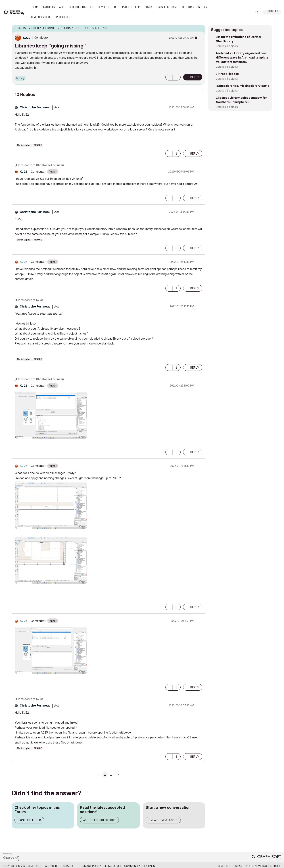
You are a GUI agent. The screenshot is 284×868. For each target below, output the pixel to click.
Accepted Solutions (99, 820)
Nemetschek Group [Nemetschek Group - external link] (268, 866)
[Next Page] (118, 775)
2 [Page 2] (111, 775)
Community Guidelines (140, 866)
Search (246, 12)
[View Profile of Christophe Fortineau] (35, 107)
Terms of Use (113, 866)
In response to (41, 165)
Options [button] (200, 28)
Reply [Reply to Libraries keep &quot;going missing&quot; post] (195, 77)
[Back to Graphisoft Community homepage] (15, 12)
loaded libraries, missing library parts (242, 86)
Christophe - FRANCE (29, 145)
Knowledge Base (53, 7)
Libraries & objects (227, 46)
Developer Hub (108, 7)
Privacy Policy (91, 866)
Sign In (272, 12)
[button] (169, 77)
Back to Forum (29, 820)
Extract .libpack (227, 74)
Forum (35, 7)
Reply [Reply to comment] (195, 153)
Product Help (131, 7)
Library (20, 78)
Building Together (81, 7)
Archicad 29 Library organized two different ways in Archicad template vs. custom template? (242, 57)
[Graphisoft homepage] (266, 857)
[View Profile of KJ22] (27, 38)
